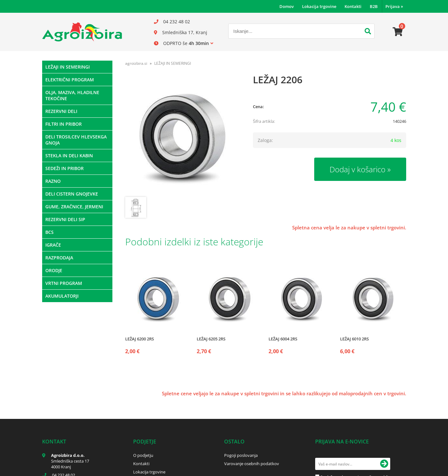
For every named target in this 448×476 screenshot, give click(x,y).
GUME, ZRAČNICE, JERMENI (74, 207)
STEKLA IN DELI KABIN (69, 156)
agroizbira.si (136, 63)
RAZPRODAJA (59, 258)
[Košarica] (398, 32)
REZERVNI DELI (61, 111)
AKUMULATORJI (62, 296)
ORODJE (54, 270)
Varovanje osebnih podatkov (252, 464)
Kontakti (353, 6)
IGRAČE (53, 245)
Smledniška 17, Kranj (185, 32)
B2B (374, 6)
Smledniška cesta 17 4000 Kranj (70, 464)
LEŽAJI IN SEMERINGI (68, 67)
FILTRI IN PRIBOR (64, 124)
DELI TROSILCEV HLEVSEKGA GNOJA (76, 140)
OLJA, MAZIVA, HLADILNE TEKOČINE (72, 95)
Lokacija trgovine (319, 6)
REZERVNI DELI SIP (65, 219)
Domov (287, 6)
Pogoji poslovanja (241, 455)
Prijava (394, 6)
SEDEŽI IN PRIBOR (65, 168)
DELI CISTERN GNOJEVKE (72, 194)
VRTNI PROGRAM (64, 283)
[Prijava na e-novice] (384, 464)
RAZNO (53, 181)
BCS (49, 232)
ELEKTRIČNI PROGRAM (70, 80)
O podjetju (143, 455)
